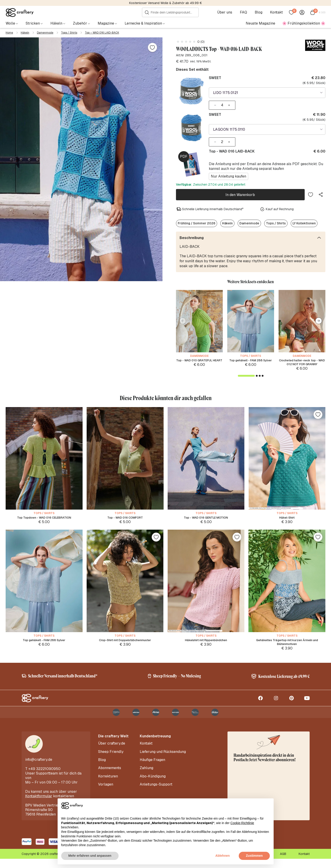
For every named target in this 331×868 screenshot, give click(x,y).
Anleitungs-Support (156, 786)
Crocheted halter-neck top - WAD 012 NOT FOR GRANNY (302, 360)
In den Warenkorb (240, 191)
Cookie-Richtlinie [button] (242, 823)
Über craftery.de (112, 753)
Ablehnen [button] (223, 856)
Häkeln (25, 33)
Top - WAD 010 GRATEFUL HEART (199, 358)
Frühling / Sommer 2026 (197, 219)
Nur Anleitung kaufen (229, 173)
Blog (260, 12)
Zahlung (146, 773)
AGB (283, 863)
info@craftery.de (39, 769)
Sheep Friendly (111, 759)
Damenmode (45, 33)
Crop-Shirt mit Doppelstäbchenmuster (125, 644)
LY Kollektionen (304, 219)
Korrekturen (108, 780)
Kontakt (278, 12)
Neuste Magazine (260, 23)
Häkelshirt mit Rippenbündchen (206, 644)
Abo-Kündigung (153, 780)
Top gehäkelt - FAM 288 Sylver (251, 358)
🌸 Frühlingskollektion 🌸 (304, 23)
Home (9, 33)
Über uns (226, 12)
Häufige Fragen (152, 766)
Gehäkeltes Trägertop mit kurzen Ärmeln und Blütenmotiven (287, 646)
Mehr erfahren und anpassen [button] (90, 856)
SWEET (215, 78)
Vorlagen (106, 786)
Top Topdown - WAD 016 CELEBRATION (44, 520)
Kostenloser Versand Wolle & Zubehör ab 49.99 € (165, 3)
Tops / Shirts (69, 33)
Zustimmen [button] (254, 856)
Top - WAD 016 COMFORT (125, 520)
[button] (319, 316)
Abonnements (110, 773)
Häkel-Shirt (287, 520)
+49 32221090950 (44, 778)
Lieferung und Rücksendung (163, 759)
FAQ (245, 12)
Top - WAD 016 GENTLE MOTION (206, 520)
